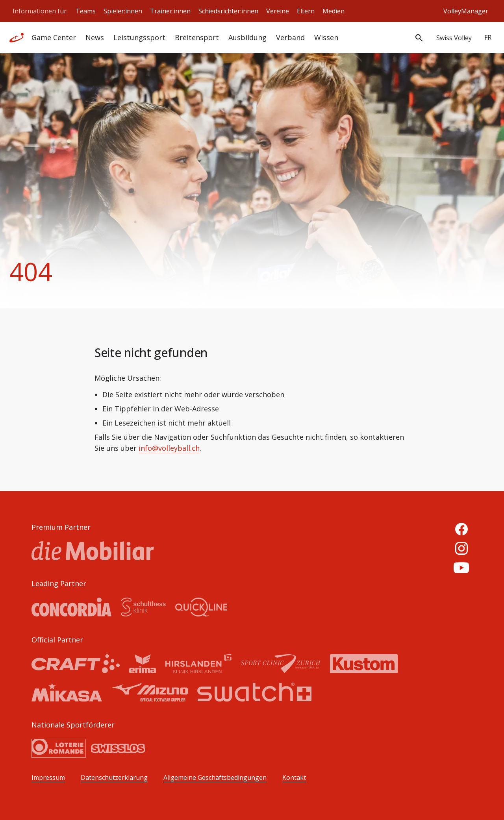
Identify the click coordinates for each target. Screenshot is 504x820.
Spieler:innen (123, 11)
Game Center (54, 37)
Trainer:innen (170, 11)
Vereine (278, 11)
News (95, 37)
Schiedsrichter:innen (228, 11)
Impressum (48, 778)
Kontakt (294, 778)
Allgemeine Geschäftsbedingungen (215, 778)
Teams (86, 11)
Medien (334, 11)
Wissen (326, 37)
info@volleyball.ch (169, 448)
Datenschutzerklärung (114, 778)
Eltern (306, 11)
